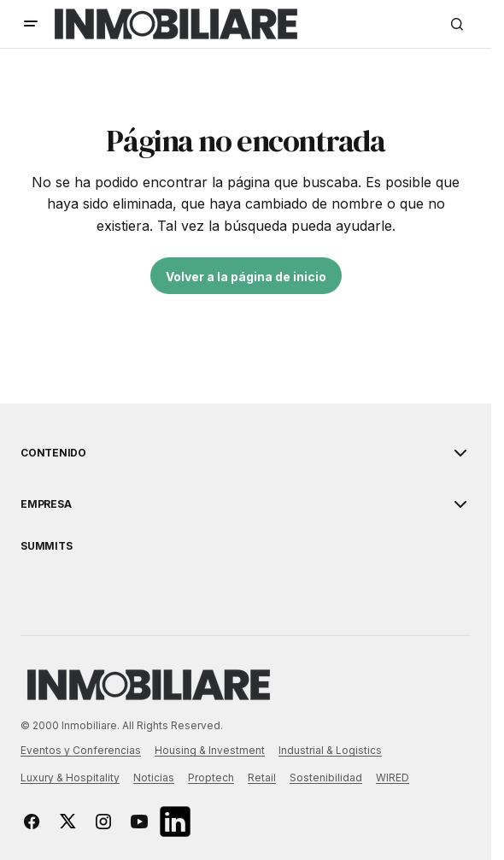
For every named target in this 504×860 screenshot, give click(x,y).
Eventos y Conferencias (81, 750)
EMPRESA (46, 504)
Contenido (53, 453)
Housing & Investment (210, 750)
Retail (262, 778)
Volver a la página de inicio (246, 277)
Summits (46, 546)
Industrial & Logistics (330, 750)
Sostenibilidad (326, 778)
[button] (31, 24)
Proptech (211, 778)
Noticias (154, 778)
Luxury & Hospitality (70, 778)
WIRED (393, 778)
